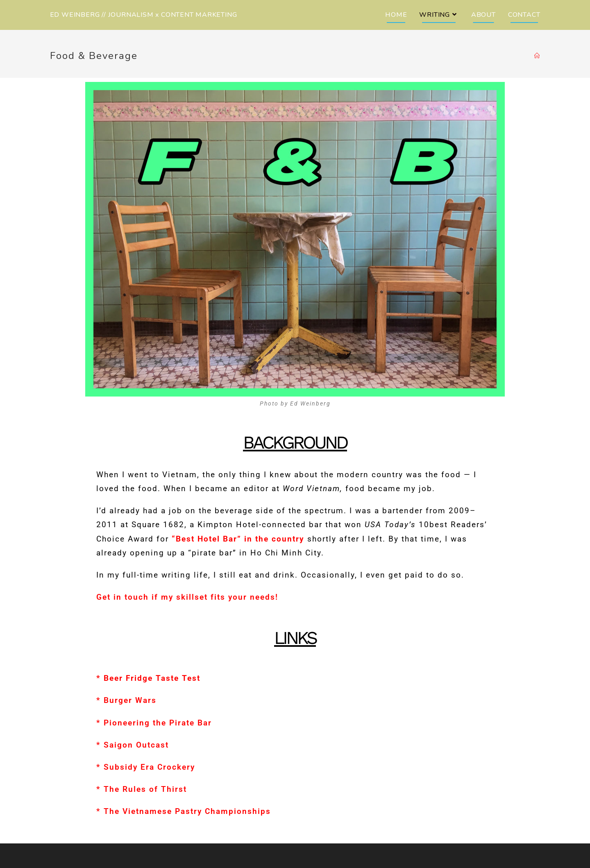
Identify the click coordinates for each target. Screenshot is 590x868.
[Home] (537, 56)
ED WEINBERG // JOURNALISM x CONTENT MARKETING (144, 15)
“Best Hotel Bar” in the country (238, 539)
